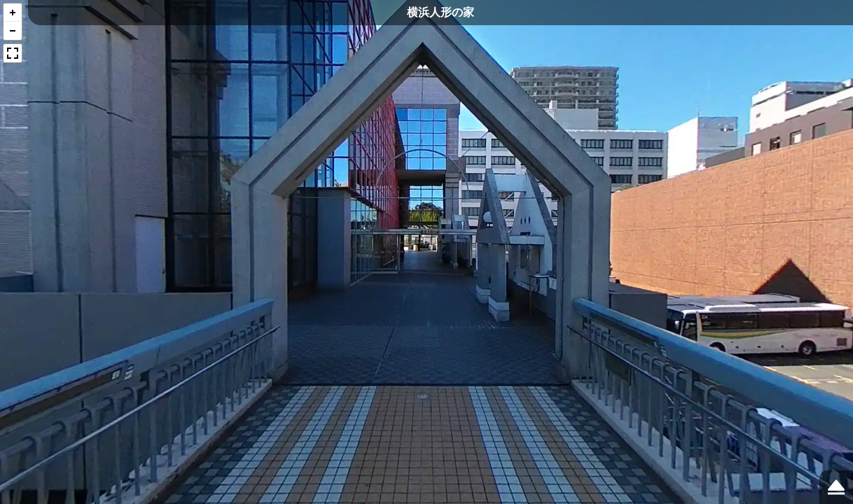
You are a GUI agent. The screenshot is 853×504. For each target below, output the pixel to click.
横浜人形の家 (441, 12)
